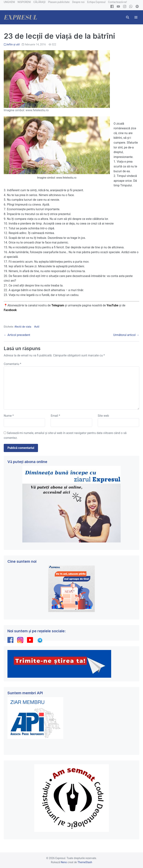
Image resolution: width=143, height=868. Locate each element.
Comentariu (12, 364)
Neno (64, 862)
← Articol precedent (17, 335)
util (38, 327)
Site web (103, 416)
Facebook (11, 310)
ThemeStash (85, 862)
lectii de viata (24, 327)
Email (55, 416)
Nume (9, 416)
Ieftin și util (13, 44)
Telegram (58, 305)
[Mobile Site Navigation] (136, 17)
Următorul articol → (126, 335)
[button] (128, 17)
